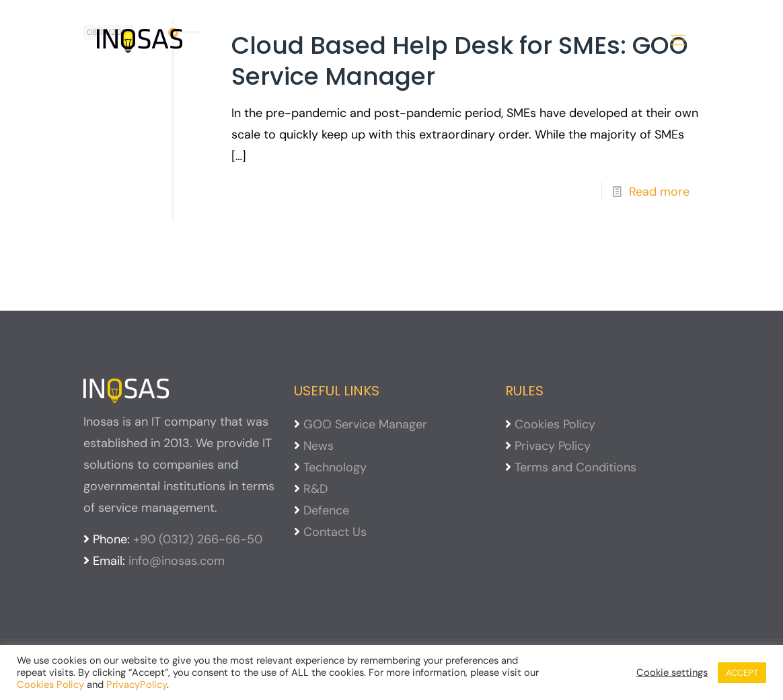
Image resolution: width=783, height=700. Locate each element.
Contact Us (335, 532)
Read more (659, 192)
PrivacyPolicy (137, 685)
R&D (315, 489)
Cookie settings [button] (672, 672)
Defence (326, 510)
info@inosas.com (177, 561)
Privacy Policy (553, 446)
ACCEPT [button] (742, 673)
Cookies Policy (555, 424)
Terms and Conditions (575, 467)
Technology (335, 467)
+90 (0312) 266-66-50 (198, 539)
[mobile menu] (678, 40)
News (319, 446)
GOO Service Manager (365, 424)
